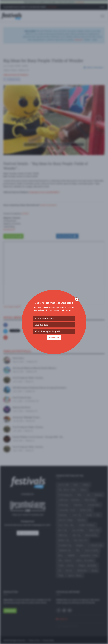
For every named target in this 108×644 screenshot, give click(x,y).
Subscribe (54, 338)
